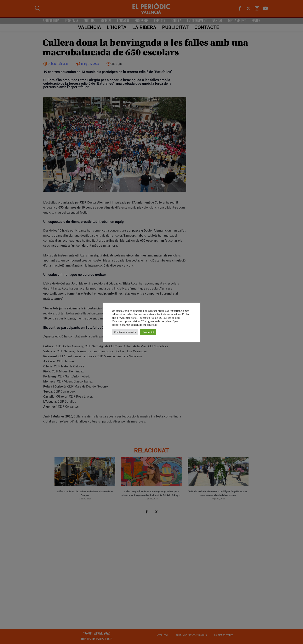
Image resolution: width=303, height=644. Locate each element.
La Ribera (144, 27)
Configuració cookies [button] (125, 332)
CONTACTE (207, 27)
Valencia (90, 27)
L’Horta (117, 27)
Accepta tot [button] (148, 332)
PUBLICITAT (175, 27)
